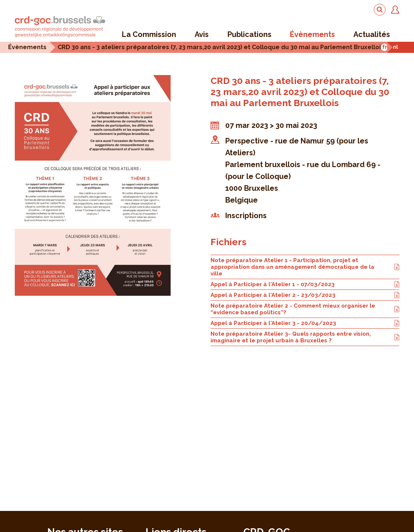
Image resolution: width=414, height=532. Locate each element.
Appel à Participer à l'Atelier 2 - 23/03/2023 (305, 295)
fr (385, 47)
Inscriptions (246, 216)
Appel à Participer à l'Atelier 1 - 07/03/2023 (305, 284)
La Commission (149, 34)
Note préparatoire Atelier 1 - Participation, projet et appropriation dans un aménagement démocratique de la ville (305, 267)
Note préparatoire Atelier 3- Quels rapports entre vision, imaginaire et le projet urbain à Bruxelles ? (305, 337)
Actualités (372, 34)
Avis (202, 34)
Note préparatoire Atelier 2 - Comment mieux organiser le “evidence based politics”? (305, 309)
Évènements (312, 34)
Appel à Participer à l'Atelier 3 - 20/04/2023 (305, 323)
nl (396, 47)
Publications (249, 34)
